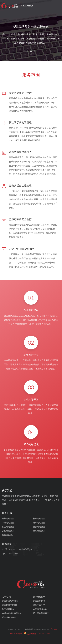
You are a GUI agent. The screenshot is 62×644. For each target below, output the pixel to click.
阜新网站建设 (39, 531)
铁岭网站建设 (8, 535)
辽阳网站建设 (8, 531)
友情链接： (8, 597)
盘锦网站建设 (39, 527)
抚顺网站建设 (39, 518)
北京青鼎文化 (39, 601)
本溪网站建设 (8, 523)
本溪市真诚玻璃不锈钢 (12, 613)
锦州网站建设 (8, 518)
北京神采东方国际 (10, 601)
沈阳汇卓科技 (39, 605)
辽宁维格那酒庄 (9, 617)
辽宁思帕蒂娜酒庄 (41, 613)
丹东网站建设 (39, 523)
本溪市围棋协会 (40, 609)
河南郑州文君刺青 (10, 605)
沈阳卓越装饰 (8, 609)
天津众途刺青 (39, 597)
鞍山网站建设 (8, 527)
